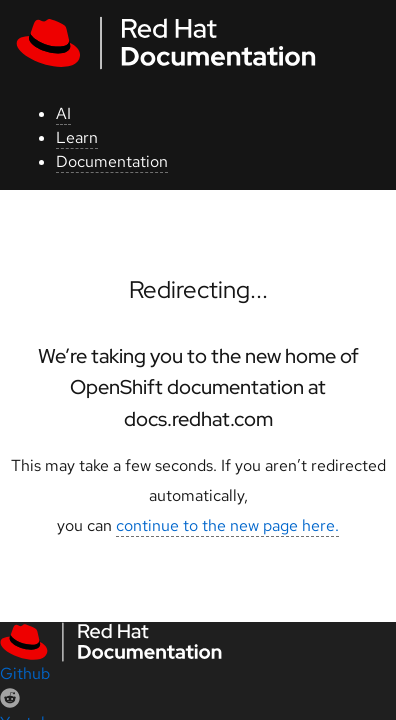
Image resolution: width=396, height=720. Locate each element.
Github (25, 673)
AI (63, 113)
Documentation (112, 161)
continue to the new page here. (227, 525)
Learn (77, 137)
